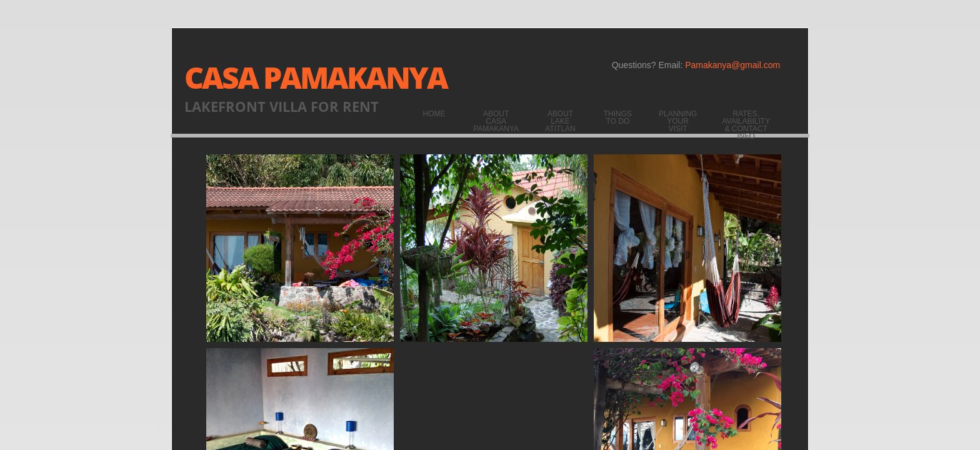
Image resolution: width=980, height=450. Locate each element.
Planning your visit (678, 121)
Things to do (618, 117)
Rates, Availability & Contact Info (746, 125)
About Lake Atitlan (560, 121)
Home (434, 114)
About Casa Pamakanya (496, 121)
